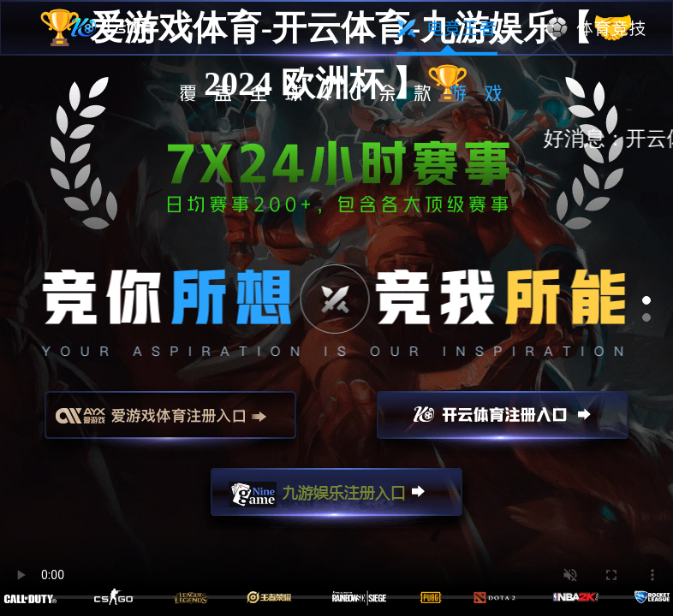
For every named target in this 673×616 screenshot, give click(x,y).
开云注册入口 (503, 423)
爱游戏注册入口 (170, 423)
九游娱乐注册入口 (336, 500)
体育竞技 (597, 28)
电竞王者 (447, 28)
